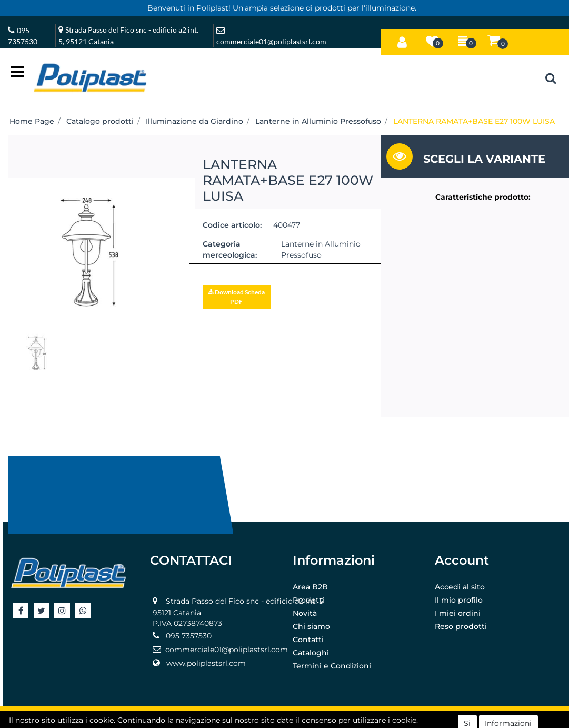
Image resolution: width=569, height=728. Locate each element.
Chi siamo (311, 626)
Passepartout (308, 718)
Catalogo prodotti (100, 121)
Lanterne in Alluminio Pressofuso (318, 121)
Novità (305, 613)
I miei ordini (458, 613)
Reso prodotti (461, 626)
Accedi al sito (460, 587)
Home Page (32, 121)
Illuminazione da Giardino (194, 121)
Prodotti (308, 600)
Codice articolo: (232, 225)
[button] (402, 40)
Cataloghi (311, 653)
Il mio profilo (459, 600)
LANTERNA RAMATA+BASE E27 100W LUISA (474, 121)
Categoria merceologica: (230, 249)
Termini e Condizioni (332, 666)
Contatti (308, 640)
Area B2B (310, 587)
